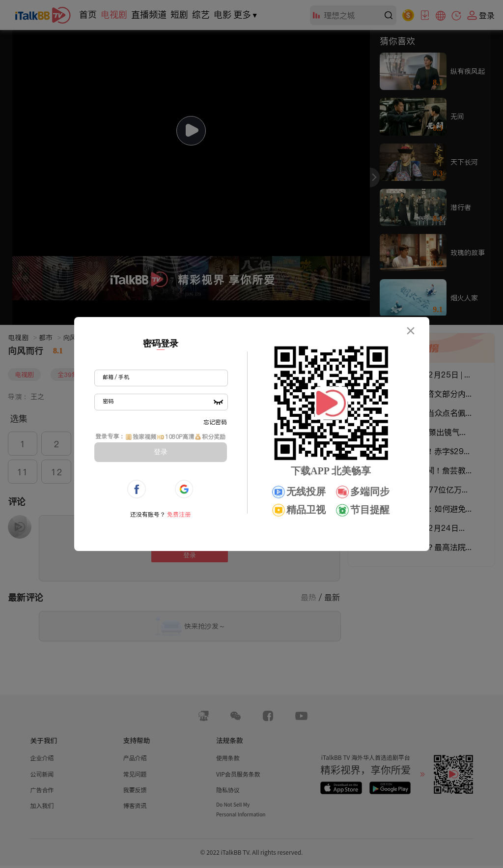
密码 (108, 401)
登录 (161, 452)
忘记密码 (215, 422)
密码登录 (161, 344)
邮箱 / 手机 (116, 377)
